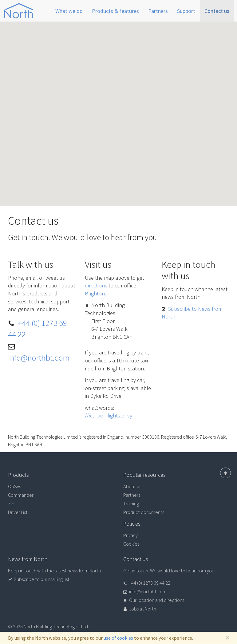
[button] (119, 108)
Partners (158, 11)
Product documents (144, 512)
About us (132, 486)
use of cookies (118, 638)
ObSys (14, 486)
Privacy (130, 535)
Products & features (115, 11)
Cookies (131, 544)
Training (131, 504)
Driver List (18, 512)
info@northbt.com (39, 358)
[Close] (227, 638)
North (19, 11)
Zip (11, 504)
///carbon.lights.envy (109, 415)
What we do (69, 11)
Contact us (217, 11)
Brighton (95, 293)
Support (186, 11)
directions (96, 285)
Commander (21, 495)
